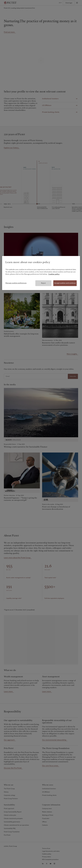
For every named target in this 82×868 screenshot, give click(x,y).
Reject (43, 283)
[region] (41, 273)
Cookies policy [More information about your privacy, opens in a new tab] (54, 274)
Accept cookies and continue (65, 283)
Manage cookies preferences (16, 283)
